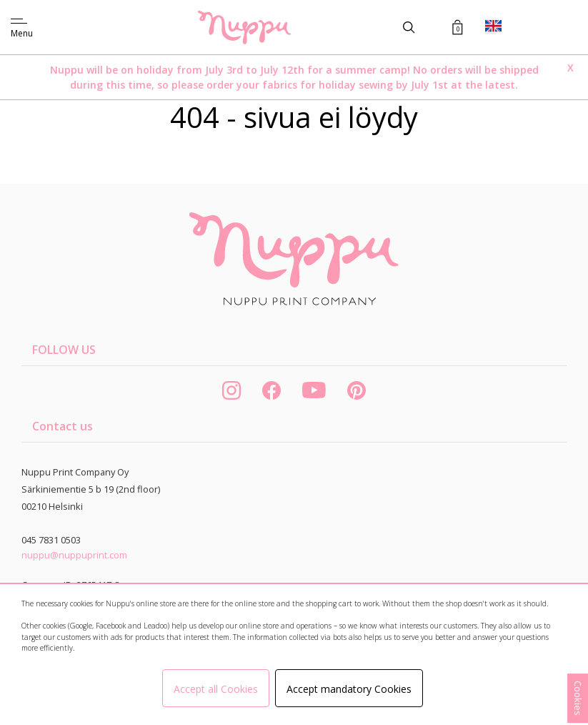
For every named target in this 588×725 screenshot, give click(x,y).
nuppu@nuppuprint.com (74, 555)
